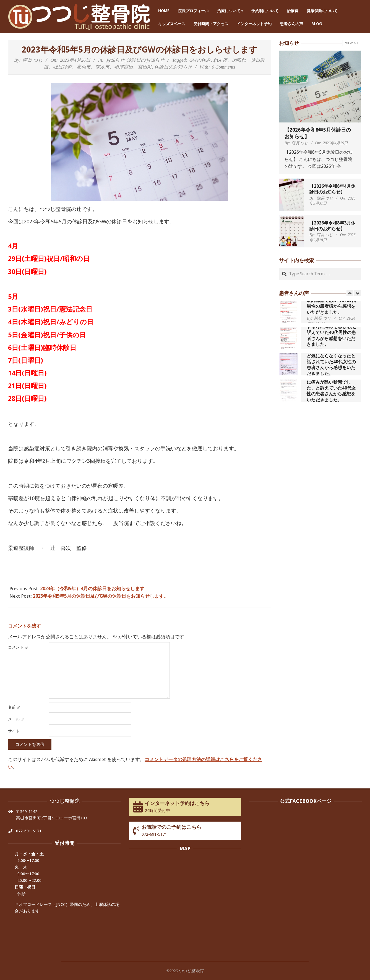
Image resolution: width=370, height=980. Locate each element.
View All (352, 43)
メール (16, 719)
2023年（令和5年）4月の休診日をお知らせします (92, 589)
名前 (14, 707)
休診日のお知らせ (145, 60)
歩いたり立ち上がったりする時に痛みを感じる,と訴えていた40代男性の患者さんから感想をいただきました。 (332, 333)
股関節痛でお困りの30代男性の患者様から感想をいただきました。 (331, 306)
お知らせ (115, 60)
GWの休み (200, 60)
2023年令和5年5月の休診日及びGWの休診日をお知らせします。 (101, 596)
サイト (14, 731)
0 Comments (224, 67)
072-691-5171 (29, 831)
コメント (18, 647)
